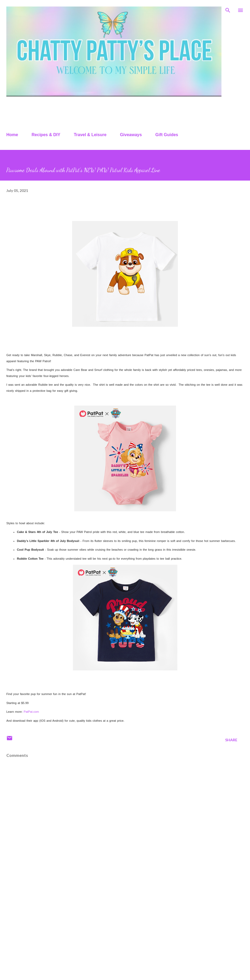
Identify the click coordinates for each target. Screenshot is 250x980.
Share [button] (231, 740)
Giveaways (131, 135)
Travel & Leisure (90, 135)
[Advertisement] (125, 935)
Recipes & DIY (46, 135)
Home (12, 135)
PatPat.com (31, 712)
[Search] (228, 10)
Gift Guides (167, 135)
